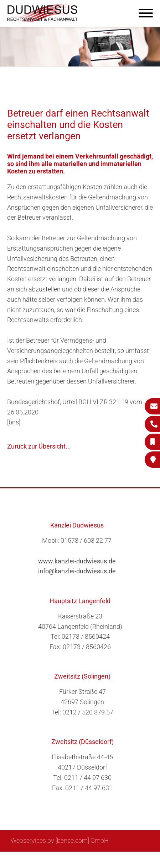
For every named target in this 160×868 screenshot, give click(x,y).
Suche (38, 860)
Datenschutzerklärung (118, 860)
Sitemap (13, 860)
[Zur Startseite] (43, 20)
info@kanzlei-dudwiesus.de (77, 571)
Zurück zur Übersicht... (39, 446)
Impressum (67, 860)
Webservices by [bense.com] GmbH (60, 840)
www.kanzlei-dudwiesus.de (77, 561)
